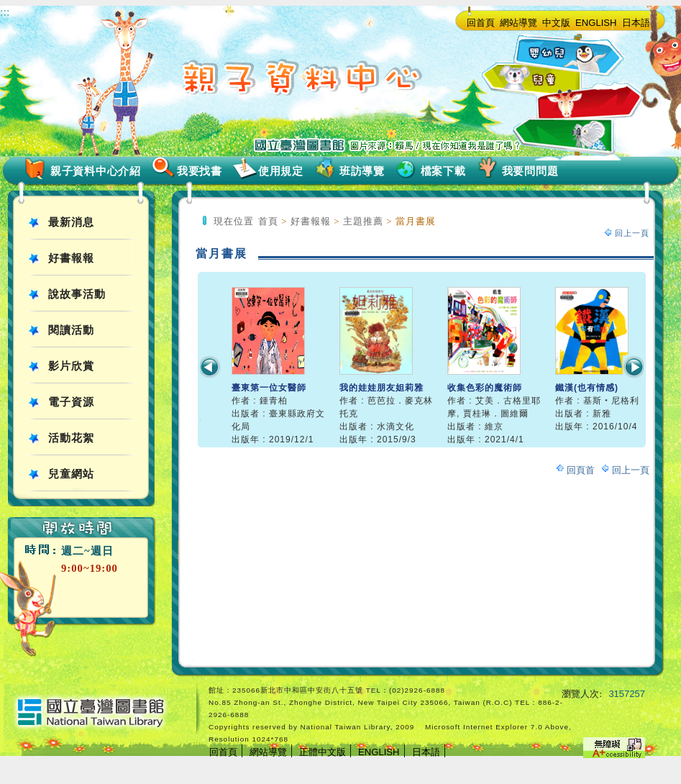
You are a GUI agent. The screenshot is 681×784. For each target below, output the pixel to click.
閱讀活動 (71, 330)
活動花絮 (71, 438)
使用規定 (281, 171)
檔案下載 (443, 171)
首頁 (268, 221)
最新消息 (71, 222)
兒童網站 (71, 474)
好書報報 (71, 258)
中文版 (556, 23)
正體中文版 (323, 752)
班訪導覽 (362, 171)
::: (5, 12)
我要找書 (200, 171)
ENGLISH (596, 23)
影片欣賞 (71, 366)
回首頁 (481, 23)
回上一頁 (632, 233)
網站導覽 (518, 23)
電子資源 (71, 402)
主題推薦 (363, 221)
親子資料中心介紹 (96, 171)
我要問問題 (530, 171)
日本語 (636, 23)
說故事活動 (77, 294)
